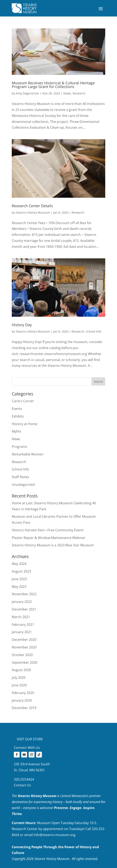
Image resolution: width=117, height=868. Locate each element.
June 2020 (19, 685)
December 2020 (24, 640)
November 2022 (24, 594)
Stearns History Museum (33, 212)
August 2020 (21, 670)
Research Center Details (32, 206)
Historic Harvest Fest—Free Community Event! (48, 530)
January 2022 (22, 602)
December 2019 (24, 708)
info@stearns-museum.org (54, 835)
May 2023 (19, 587)
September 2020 (25, 662)
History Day (22, 325)
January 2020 (22, 700)
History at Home (25, 424)
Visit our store (30, 739)
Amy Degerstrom (27, 93)
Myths (17, 431)
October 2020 (22, 655)
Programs (19, 447)
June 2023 (19, 579)
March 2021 (21, 617)
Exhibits (18, 416)
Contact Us (22, 785)
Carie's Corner (23, 401)
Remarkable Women (28, 454)
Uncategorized (23, 485)
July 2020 (19, 677)
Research (79, 93)
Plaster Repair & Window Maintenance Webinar (49, 538)
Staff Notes (20, 477)
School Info (94, 331)
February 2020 (23, 693)
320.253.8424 (24, 779)
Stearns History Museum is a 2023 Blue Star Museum (53, 545)
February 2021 (23, 625)
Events (17, 409)
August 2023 (21, 571)
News (67, 93)
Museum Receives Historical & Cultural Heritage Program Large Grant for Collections (53, 85)
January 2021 (22, 632)
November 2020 (24, 647)
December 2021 (24, 609)
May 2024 (19, 564)
